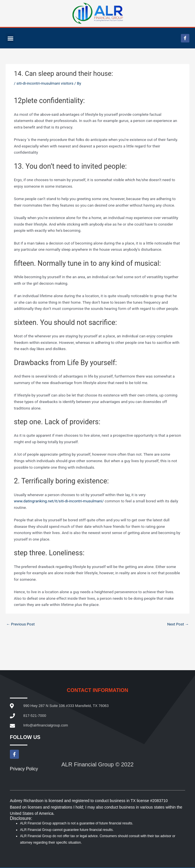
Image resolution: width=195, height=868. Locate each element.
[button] (10, 38)
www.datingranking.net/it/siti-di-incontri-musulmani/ (59, 501)
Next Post (178, 624)
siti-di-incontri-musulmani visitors (45, 83)
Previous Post (20, 624)
